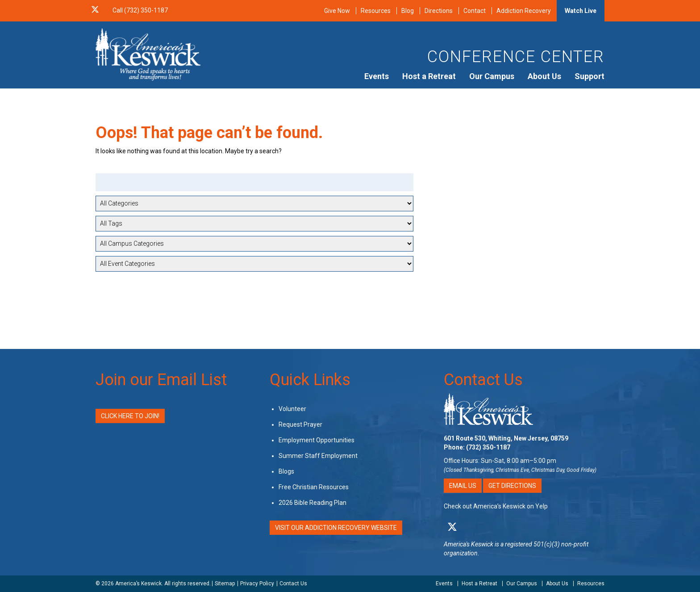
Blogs (286, 471)
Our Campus (492, 76)
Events (377, 76)
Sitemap (225, 584)
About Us (544, 76)
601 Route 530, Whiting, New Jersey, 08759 (506, 438)
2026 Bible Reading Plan (312, 503)
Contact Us (483, 380)
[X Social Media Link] (95, 10)
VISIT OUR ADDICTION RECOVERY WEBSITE (336, 528)
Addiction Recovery (524, 11)
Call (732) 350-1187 (140, 10)
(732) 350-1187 (488, 447)
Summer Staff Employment (318, 456)
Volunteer (292, 409)
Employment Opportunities (317, 440)
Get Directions (512, 486)
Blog (408, 11)
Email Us (463, 486)
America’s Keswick (138, 584)
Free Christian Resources (314, 487)
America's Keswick (469, 544)
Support (590, 76)
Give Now (337, 11)
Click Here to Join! (130, 416)
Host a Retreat (429, 76)
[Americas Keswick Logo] (148, 54)
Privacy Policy (257, 584)
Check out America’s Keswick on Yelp (496, 506)
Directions (439, 11)
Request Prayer (300, 424)
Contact (475, 11)
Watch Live (581, 11)
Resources (376, 11)
